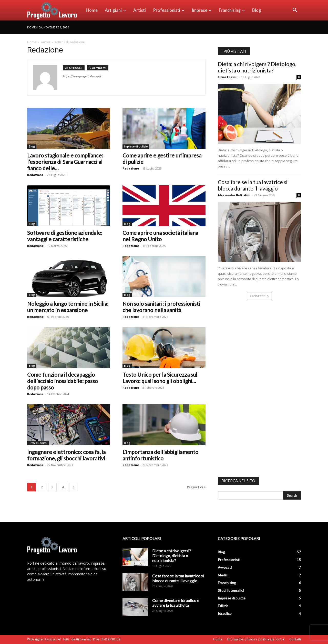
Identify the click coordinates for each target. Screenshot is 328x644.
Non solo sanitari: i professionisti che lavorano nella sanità (161, 307)
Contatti (295, 639)
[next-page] (74, 487)
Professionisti (169, 10)
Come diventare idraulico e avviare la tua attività (176, 603)
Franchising (232, 10)
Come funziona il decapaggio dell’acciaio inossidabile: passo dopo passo (63, 381)
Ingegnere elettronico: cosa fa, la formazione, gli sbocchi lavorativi (66, 455)
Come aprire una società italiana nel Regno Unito (160, 236)
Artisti (140, 10)
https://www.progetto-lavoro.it (82, 76)
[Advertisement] (256, 389)
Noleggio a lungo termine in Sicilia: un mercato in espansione (68, 307)
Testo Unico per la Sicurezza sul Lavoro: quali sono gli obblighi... (160, 378)
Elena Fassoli (228, 77)
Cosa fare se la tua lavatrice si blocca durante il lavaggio (253, 185)
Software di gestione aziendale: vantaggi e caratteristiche (65, 236)
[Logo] (55, 10)
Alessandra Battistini (234, 195)
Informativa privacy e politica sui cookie (256, 639)
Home (92, 10)
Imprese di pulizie (136, 146)
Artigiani (115, 10)
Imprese (202, 10)
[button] (295, 11)
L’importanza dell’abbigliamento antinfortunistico (160, 455)
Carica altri (259, 296)
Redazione (35, 175)
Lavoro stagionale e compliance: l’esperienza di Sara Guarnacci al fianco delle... (65, 162)
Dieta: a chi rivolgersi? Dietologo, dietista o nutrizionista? (257, 67)
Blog (257, 10)
